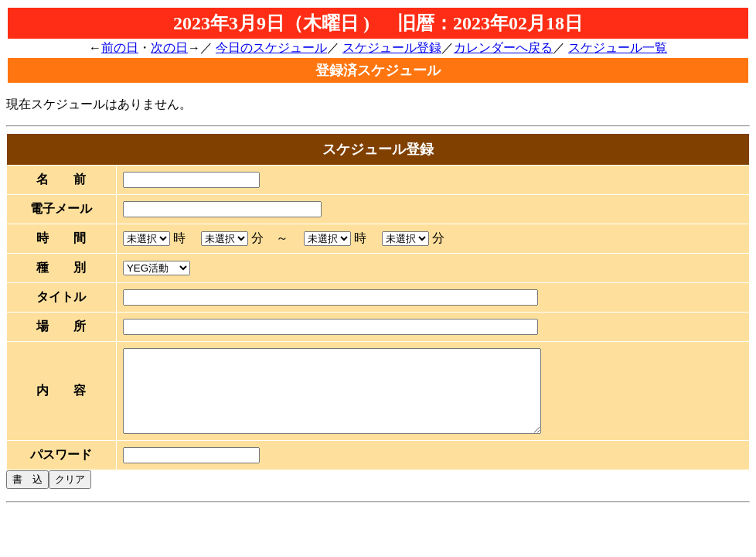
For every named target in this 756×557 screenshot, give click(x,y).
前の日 (120, 48)
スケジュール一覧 (618, 48)
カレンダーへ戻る (503, 48)
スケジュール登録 (392, 48)
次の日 (169, 48)
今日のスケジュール (271, 48)
